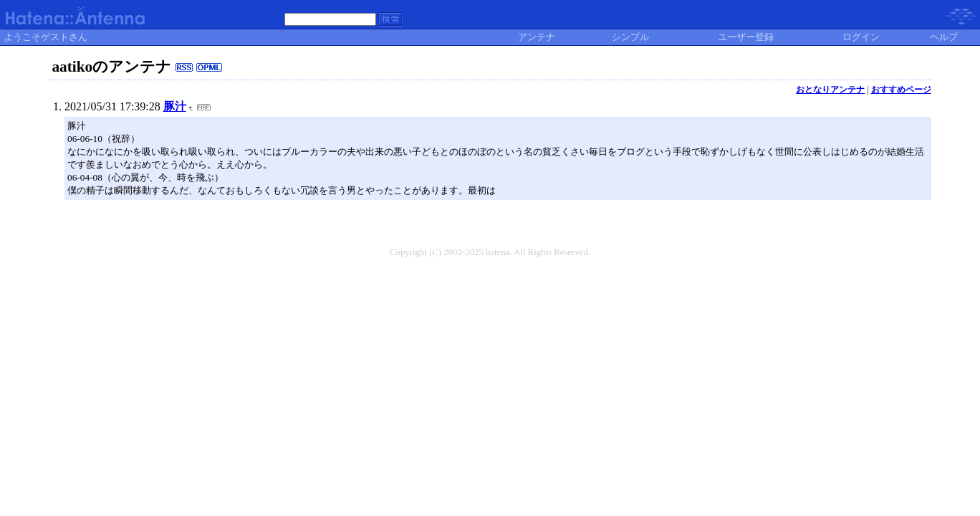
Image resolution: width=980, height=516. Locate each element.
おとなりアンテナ (830, 90)
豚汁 (175, 106)
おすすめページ (901, 90)
